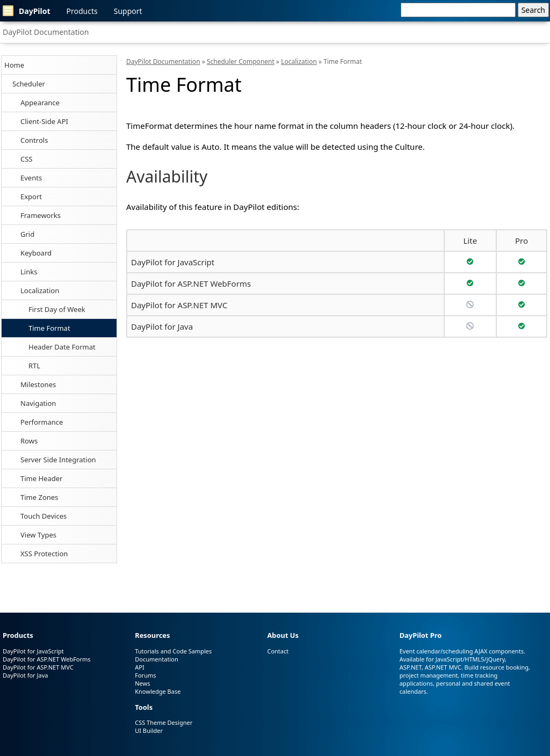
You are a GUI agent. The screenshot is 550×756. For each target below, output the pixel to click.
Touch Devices (44, 516)
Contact (278, 651)
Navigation (38, 403)
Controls (34, 140)
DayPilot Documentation (46, 32)
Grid (27, 234)
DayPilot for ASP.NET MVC (179, 305)
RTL (34, 366)
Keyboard (36, 253)
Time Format (49, 328)
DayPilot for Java (162, 326)
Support (128, 11)
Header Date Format (62, 347)
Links (29, 272)
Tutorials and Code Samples (173, 651)
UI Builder (149, 730)
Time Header (41, 478)
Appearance (40, 103)
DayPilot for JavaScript (173, 262)
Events (31, 178)
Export (31, 197)
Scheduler (29, 84)
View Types (38, 535)
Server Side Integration (58, 460)
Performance (42, 422)
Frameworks (41, 215)
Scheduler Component (241, 61)
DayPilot (27, 11)
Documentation (156, 659)
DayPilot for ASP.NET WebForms (191, 283)
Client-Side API (44, 121)
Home (14, 65)
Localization (40, 290)
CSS (27, 159)
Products (82, 11)
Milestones (38, 384)
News (142, 683)
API (139, 667)
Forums (145, 675)
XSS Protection (44, 554)
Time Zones (39, 497)
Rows (29, 441)
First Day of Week (57, 309)
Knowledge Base (158, 691)
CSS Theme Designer (164, 722)
